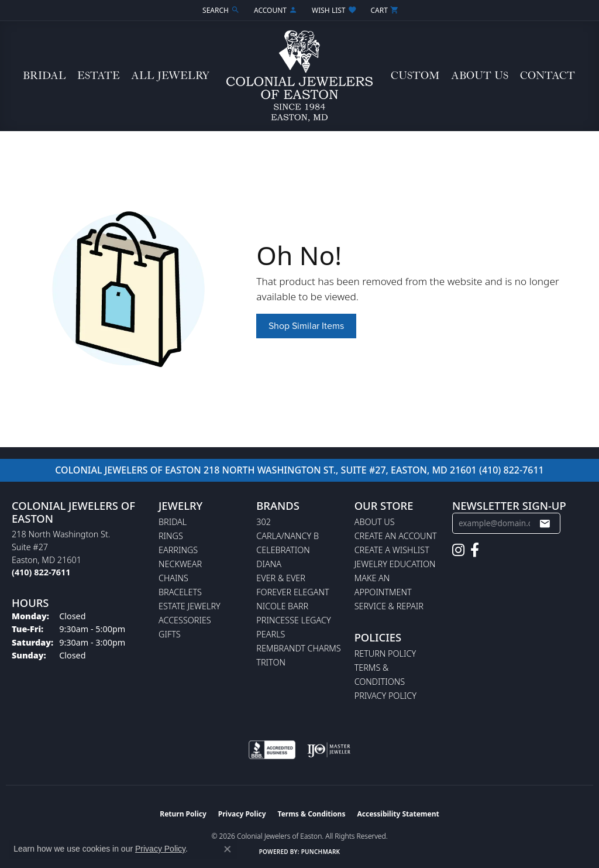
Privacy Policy (385, 696)
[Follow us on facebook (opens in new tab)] (475, 550)
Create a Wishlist (392, 550)
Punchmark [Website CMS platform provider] (321, 852)
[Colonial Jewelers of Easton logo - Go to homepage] (299, 76)
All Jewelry (170, 76)
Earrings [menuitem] (178, 550)
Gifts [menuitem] (170, 634)
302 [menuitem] (264, 522)
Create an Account (396, 536)
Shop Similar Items (306, 326)
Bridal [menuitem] (173, 522)
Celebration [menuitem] (283, 550)
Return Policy (385, 653)
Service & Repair (389, 606)
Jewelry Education (395, 564)
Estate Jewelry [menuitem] (190, 606)
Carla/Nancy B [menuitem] (288, 536)
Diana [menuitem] (269, 564)
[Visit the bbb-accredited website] (272, 750)
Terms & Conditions (312, 814)
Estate (99, 76)
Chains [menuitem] (173, 578)
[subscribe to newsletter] (545, 523)
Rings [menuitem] (171, 536)
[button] (220, 10)
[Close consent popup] (228, 849)
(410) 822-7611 (512, 470)
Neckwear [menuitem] (180, 564)
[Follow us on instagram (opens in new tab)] (458, 550)
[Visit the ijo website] (329, 750)
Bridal (44, 76)
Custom (415, 76)
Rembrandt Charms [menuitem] (298, 648)
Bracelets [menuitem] (180, 592)
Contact (548, 76)
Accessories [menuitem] (185, 620)
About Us (480, 76)
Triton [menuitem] (271, 662)
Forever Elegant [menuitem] (292, 592)
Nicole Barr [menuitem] (282, 606)
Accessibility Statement (398, 814)
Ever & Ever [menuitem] (281, 578)
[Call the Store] (41, 572)
